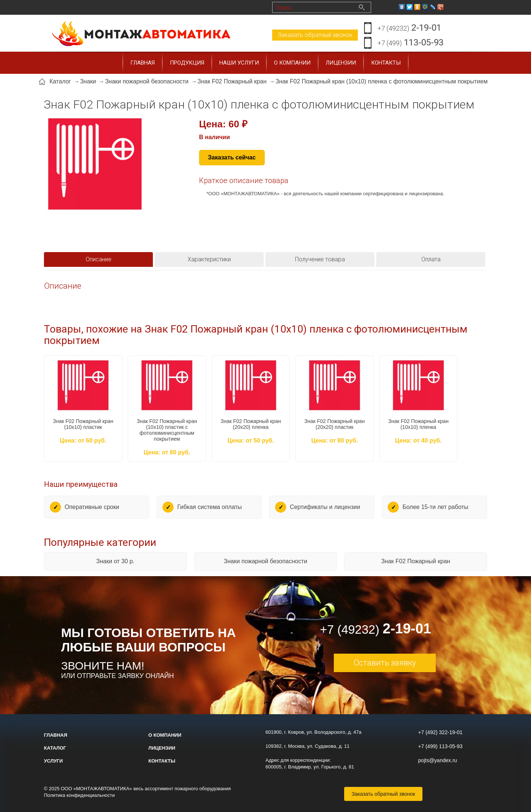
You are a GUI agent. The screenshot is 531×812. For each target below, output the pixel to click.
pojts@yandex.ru (437, 760)
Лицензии (341, 63)
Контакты (386, 63)
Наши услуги (239, 63)
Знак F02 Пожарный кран (416, 561)
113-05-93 (410, 43)
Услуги (53, 761)
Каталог (55, 748)
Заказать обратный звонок (315, 35)
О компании (292, 63)
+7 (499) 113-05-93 (440, 746)
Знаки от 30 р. (115, 561)
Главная (143, 63)
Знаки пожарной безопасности (265, 561)
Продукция (187, 63)
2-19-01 (409, 28)
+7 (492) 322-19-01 (440, 732)
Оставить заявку (385, 663)
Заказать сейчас (232, 157)
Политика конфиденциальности (79, 795)
